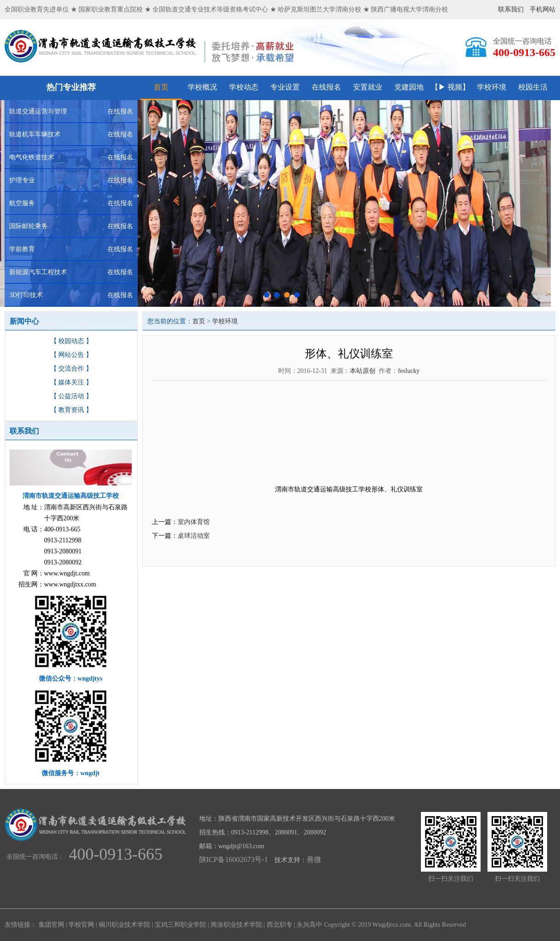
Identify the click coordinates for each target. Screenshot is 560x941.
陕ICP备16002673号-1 (234, 859)
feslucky (409, 371)
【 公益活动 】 (71, 396)
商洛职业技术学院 (236, 925)
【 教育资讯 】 (71, 410)
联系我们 (511, 9)
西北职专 (280, 925)
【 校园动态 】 (71, 341)
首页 (161, 87)
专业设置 (285, 87)
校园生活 (533, 87)
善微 (314, 859)
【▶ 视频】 (450, 87)
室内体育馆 (194, 522)
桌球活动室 (194, 536)
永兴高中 (309, 925)
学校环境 (492, 87)
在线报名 (326, 87)
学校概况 (202, 87)
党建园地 (409, 87)
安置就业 (368, 87)
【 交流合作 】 (71, 369)
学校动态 (244, 87)
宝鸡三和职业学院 (180, 925)
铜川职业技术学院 (124, 925)
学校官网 (81, 925)
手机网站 (543, 9)
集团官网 (51, 925)
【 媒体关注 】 (71, 382)
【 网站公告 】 (71, 355)
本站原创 (363, 371)
